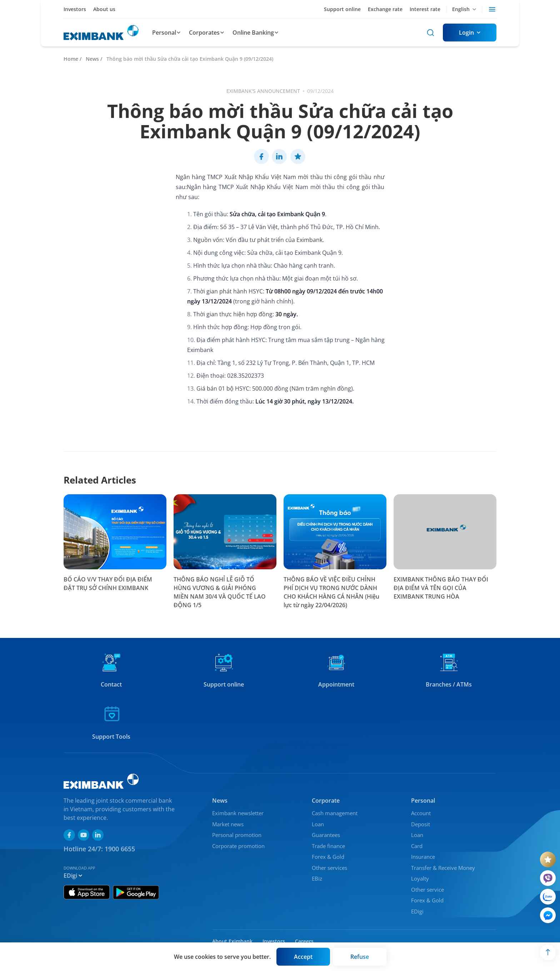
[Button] (470, 33)
